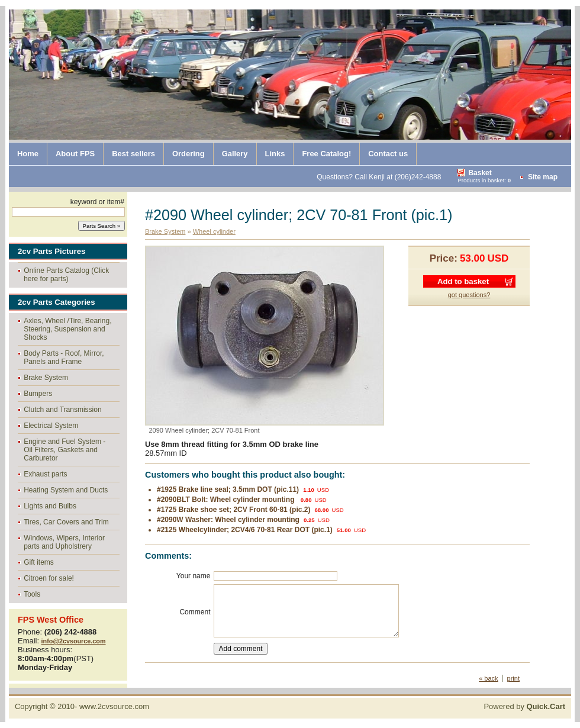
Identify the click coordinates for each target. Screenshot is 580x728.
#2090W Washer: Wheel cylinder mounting (228, 520)
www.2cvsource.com (114, 706)
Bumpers (38, 394)
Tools (32, 594)
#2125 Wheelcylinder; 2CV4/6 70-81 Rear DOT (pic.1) (245, 530)
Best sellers (133, 154)
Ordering (188, 154)
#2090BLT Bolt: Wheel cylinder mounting (227, 500)
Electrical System (51, 426)
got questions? (469, 295)
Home (28, 154)
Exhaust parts (45, 474)
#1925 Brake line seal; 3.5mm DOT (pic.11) (228, 489)
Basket (480, 173)
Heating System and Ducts (66, 490)
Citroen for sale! (49, 578)
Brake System (46, 378)
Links (275, 154)
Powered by (524, 706)
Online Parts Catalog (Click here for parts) (66, 275)
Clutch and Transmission (62, 410)
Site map (543, 177)
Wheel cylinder (214, 231)
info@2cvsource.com (74, 641)
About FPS (75, 154)
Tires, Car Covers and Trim (66, 522)
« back (488, 678)
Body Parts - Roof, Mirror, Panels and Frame (64, 357)
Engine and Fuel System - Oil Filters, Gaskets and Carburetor (65, 450)
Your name (194, 576)
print (513, 678)
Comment (195, 612)
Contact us (388, 154)
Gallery (235, 154)
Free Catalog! (326, 154)
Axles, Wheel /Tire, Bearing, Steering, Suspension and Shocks (67, 329)
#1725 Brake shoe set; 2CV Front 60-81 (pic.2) (233, 510)
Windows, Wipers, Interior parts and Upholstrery (64, 542)
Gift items (39, 562)
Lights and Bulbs (50, 506)
